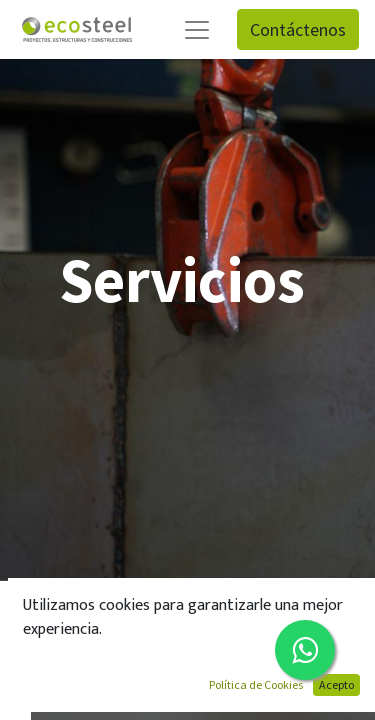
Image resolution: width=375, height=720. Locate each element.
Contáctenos (298, 29)
